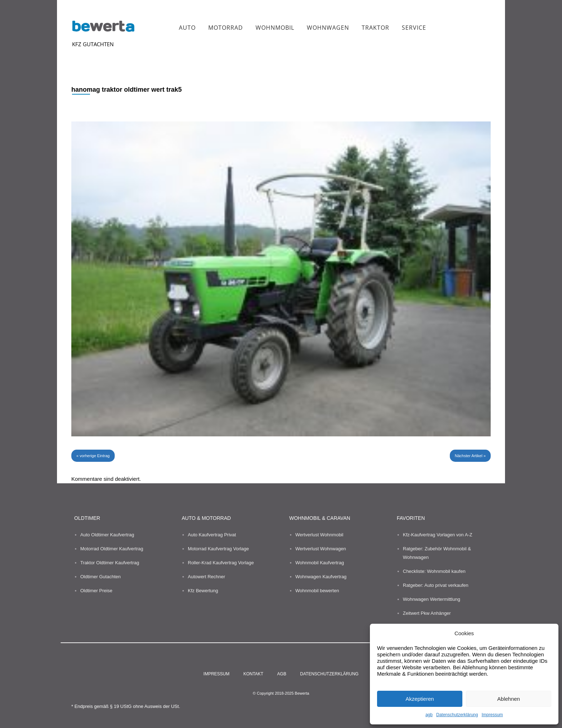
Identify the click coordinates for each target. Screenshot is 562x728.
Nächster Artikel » (470, 456)
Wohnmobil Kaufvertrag (320, 563)
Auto (187, 28)
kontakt (253, 674)
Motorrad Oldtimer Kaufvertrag (112, 549)
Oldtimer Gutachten (101, 577)
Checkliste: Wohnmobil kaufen (434, 571)
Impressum (492, 715)
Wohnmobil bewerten (317, 591)
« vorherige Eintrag (93, 456)
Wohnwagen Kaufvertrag (321, 577)
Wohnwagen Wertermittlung (432, 599)
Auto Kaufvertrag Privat (212, 535)
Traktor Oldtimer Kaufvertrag (110, 563)
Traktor (375, 28)
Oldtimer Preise (96, 591)
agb (429, 715)
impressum (217, 674)
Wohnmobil (275, 28)
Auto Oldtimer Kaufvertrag (107, 535)
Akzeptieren (420, 699)
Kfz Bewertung (203, 591)
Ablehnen (508, 699)
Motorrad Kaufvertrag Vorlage (218, 549)
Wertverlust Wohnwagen (321, 549)
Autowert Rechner (206, 577)
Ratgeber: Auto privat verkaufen (436, 585)
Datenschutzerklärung (457, 715)
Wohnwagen (328, 28)
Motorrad (226, 28)
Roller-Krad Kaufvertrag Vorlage (221, 563)
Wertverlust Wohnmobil (319, 535)
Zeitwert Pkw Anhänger (427, 613)
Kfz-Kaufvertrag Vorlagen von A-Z (438, 535)
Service (414, 28)
